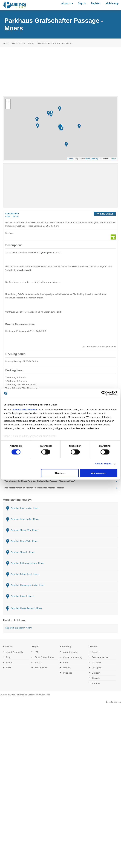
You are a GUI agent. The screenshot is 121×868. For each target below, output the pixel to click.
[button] (60, 127)
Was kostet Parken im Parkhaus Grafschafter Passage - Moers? (34, 488)
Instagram (97, 668)
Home (6, 43)
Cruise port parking (73, 657)
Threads (96, 678)
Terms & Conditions (44, 657)
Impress (10, 662)
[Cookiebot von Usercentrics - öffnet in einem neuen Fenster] (104, 393)
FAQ (37, 652)
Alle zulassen (99, 473)
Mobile (67, 668)
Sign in (82, 3)
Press (9, 668)
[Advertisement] (60, 70)
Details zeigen (103, 464)
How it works (41, 668)
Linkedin (96, 673)
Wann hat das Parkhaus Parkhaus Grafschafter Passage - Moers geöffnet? (40, 481)
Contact (96, 652)
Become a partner (100, 657)
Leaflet (70, 159)
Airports (67, 3)
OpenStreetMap (92, 159)
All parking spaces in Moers (18, 628)
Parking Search (18, 43)
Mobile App (112, 3)
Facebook (96, 662)
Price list (68, 673)
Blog (8, 657)
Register (96, 3)
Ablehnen (60, 473)
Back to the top (114, 702)
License (113, 159)
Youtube (96, 683)
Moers (31, 43)
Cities (66, 662)
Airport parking (71, 652)
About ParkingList (15, 652)
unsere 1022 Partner (25, 409)
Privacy (38, 662)
